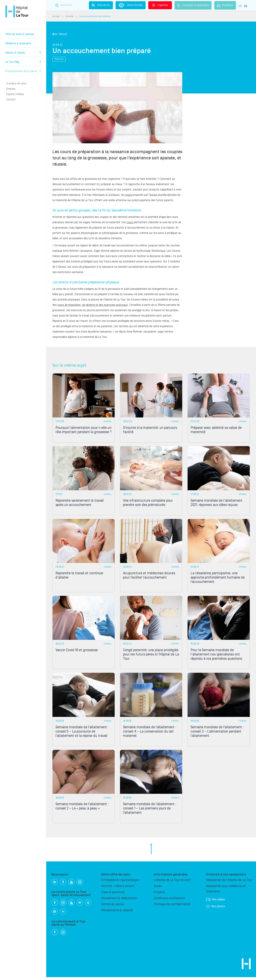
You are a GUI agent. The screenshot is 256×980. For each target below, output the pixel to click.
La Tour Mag (23, 62)
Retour (60, 34)
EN (246, 6)
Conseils (70, 16)
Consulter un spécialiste (193, 5)
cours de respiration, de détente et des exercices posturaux (93, 305)
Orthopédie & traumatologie (120, 883)
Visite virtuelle (131, 5)
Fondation (225, 5)
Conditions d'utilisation (169, 901)
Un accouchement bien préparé (95, 16)
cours (128, 195)
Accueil (56, 16)
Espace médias (15, 94)
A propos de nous (16, 83)
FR (240, 6)
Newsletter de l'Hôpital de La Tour (229, 883)
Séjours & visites (23, 53)
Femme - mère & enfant (118, 889)
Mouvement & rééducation (119, 901)
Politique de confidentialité (172, 907)
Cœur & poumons (113, 895)
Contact (11, 100)
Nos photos (216, 909)
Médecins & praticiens (18, 43)
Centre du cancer (113, 907)
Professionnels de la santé (23, 71)
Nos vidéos (216, 902)
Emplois (11, 89)
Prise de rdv (101, 5)
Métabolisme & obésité (117, 913)
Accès (158, 889)
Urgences (160, 5)
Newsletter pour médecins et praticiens (226, 892)
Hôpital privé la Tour (17, 11)
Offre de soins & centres (20, 34)
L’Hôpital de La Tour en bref (172, 883)
